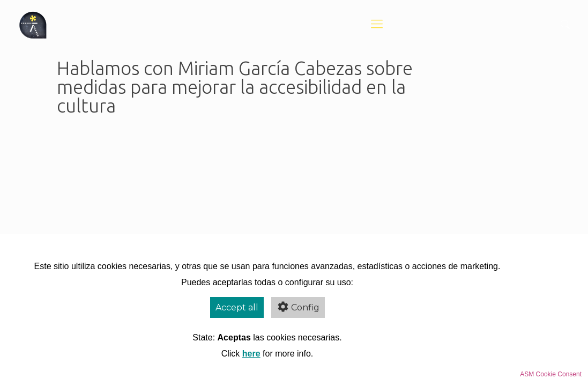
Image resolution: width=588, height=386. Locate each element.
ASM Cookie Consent (551, 374)
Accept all (237, 307)
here (251, 354)
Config (298, 307)
